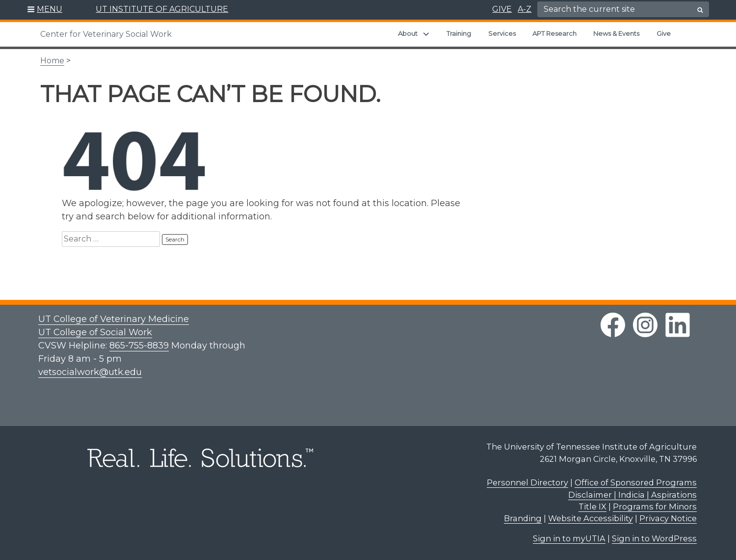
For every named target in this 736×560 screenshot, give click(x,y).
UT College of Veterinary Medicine (114, 319)
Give (664, 33)
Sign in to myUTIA (569, 538)
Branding (523, 518)
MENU (50, 9)
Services (502, 33)
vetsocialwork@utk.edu (90, 372)
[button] (45, 10)
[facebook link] (613, 325)
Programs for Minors (655, 507)
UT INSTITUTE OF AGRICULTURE (162, 9)
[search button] (700, 10)
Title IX (592, 507)
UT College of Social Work (95, 332)
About (408, 33)
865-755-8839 (139, 346)
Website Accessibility (591, 518)
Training (459, 33)
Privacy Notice (668, 518)
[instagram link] (645, 325)
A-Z (525, 9)
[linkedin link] (678, 325)
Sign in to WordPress (654, 538)
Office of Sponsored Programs (636, 482)
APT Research (554, 33)
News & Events (616, 33)
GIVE (502, 9)
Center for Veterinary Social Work (106, 34)
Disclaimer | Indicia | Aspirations (632, 495)
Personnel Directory (527, 482)
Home (52, 61)
